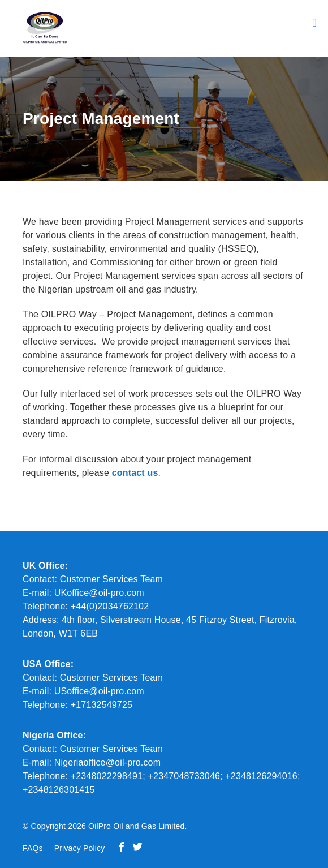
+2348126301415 (59, 790)
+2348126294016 (261, 776)
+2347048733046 (184, 776)
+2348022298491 (107, 776)
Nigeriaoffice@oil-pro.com (108, 762)
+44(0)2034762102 (110, 606)
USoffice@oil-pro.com (99, 691)
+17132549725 (100, 705)
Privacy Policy (80, 848)
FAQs (33, 848)
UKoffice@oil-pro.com (99, 593)
